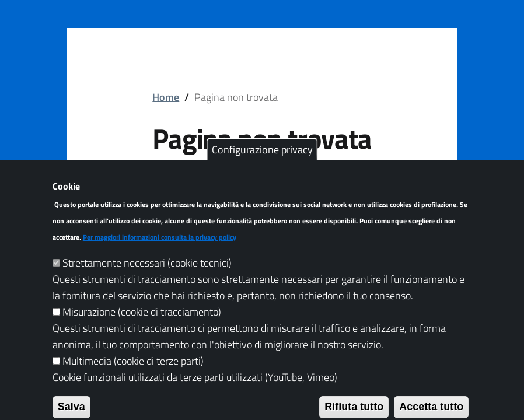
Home (166, 97)
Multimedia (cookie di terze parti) (133, 378)
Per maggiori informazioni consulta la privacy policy (160, 255)
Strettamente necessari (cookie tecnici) (147, 280)
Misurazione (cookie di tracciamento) (142, 329)
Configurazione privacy (262, 167)
